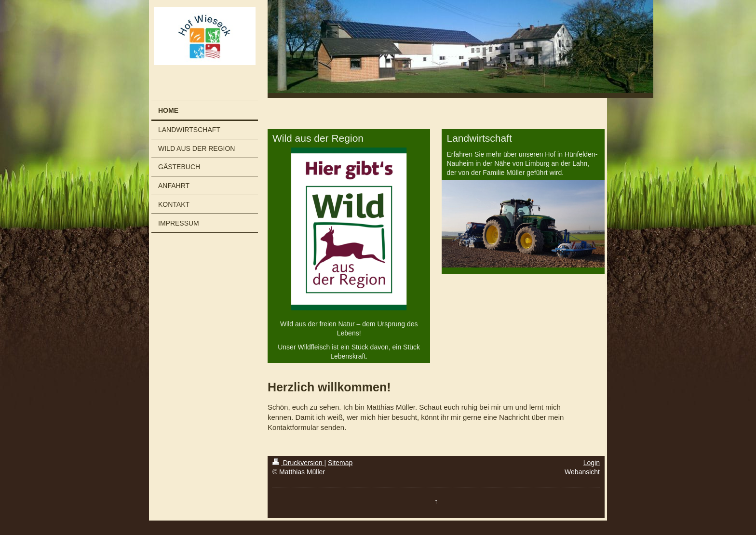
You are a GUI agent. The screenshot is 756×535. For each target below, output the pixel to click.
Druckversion (298, 463)
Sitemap (340, 463)
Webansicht (582, 472)
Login (592, 463)
